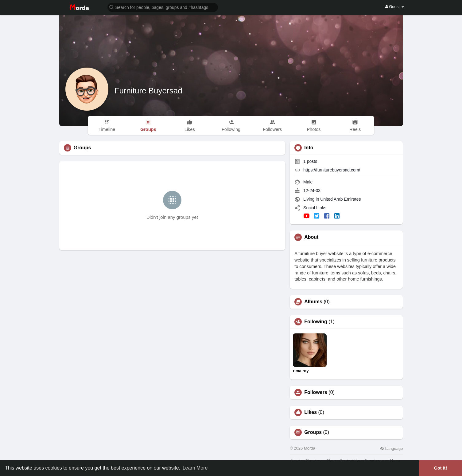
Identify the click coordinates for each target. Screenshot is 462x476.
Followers (316, 392)
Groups (313, 432)
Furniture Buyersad (148, 91)
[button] (163, 7)
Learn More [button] (195, 468)
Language (391, 448)
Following (316, 322)
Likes (311, 412)
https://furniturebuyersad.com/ (332, 170)
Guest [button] (395, 7)
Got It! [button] (441, 468)
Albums (313, 302)
